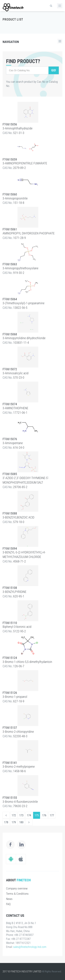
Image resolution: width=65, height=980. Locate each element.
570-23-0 (19, 377)
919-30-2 (19, 273)
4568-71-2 (19, 561)
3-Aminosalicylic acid (16, 373)
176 (44, 815)
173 (21, 815)
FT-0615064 (10, 299)
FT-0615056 (10, 124)
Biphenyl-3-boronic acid (17, 627)
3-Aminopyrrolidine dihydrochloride (24, 338)
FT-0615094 (10, 548)
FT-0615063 (10, 264)
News (9, 899)
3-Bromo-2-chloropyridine (18, 732)
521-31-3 (19, 133)
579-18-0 (19, 522)
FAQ (8, 904)
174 (29, 815)
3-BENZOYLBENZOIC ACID (18, 517)
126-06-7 (19, 666)
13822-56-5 (20, 308)
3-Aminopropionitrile (15, 198)
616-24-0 (19, 448)
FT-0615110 (10, 623)
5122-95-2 (19, 631)
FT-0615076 (10, 439)
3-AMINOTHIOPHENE (15, 408)
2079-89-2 (19, 168)
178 (6, 822)
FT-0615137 (10, 728)
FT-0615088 (10, 513)
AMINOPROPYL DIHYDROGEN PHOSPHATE (29, 233)
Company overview (17, 888)
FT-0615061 (10, 229)
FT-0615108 (10, 588)
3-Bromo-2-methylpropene (19, 767)
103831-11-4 (21, 343)
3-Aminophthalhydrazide (18, 128)
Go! (54, 70)
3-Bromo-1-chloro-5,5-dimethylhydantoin (27, 662)
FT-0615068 (10, 334)
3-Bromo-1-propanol (15, 697)
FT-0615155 (10, 798)
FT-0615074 (10, 404)
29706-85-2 (20, 487)
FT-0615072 (10, 369)
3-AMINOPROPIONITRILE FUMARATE (25, 163)
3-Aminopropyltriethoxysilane (20, 268)
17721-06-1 (20, 413)
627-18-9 (19, 701)
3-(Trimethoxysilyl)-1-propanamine (23, 303)
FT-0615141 (10, 763)
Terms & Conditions (17, 894)
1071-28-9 (19, 238)
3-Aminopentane (13, 443)
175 (37, 815)
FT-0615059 (10, 159)
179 (14, 822)
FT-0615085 (10, 474)
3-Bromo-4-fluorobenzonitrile (20, 802)
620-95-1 (19, 596)
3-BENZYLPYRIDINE (14, 592)
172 (14, 815)
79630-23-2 (20, 806)
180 (21, 822)
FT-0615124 (10, 658)
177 (52, 815)
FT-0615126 (10, 693)
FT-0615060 (10, 194)
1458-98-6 (19, 771)
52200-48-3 (20, 736)
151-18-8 (19, 203)
